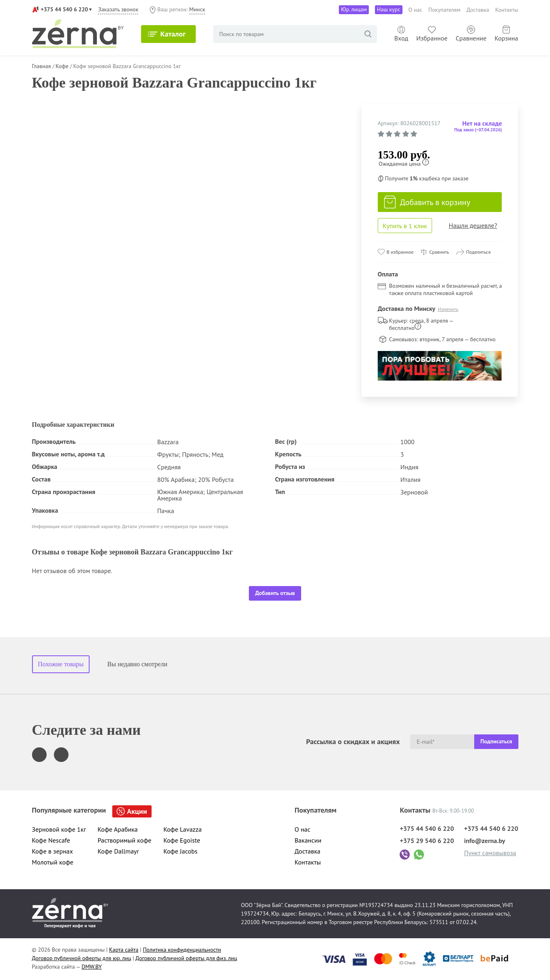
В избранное (400, 252)
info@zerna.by (485, 841)
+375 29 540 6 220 (427, 841)
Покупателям (444, 10)
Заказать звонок (118, 9)
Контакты (507, 10)
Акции (137, 811)
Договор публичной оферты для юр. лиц (82, 958)
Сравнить (439, 252)
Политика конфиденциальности (182, 950)
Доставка (478, 10)
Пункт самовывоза (490, 853)
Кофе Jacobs (180, 851)
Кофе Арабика (118, 829)
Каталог (173, 34)
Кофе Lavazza (182, 829)
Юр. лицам (354, 9)
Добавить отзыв (275, 593)
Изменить (448, 309)
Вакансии (308, 840)
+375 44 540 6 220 (65, 9)
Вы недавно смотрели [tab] (137, 664)
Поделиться (478, 252)
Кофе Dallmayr (118, 851)
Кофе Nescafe (51, 840)
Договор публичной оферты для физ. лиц (186, 958)
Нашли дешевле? (473, 225)
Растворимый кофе (125, 840)
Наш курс (389, 9)
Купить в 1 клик (405, 226)
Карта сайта (124, 950)
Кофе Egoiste (182, 840)
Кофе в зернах (53, 851)
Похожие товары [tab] (61, 664)
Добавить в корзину (427, 202)
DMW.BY (92, 967)
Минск (197, 9)
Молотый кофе (53, 862)
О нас (415, 10)
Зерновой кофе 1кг (59, 829)
